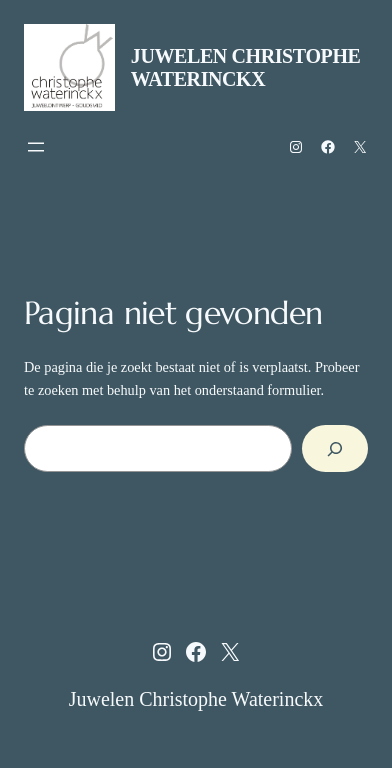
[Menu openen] (36, 147)
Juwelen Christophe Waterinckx (246, 67)
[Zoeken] (335, 448)
